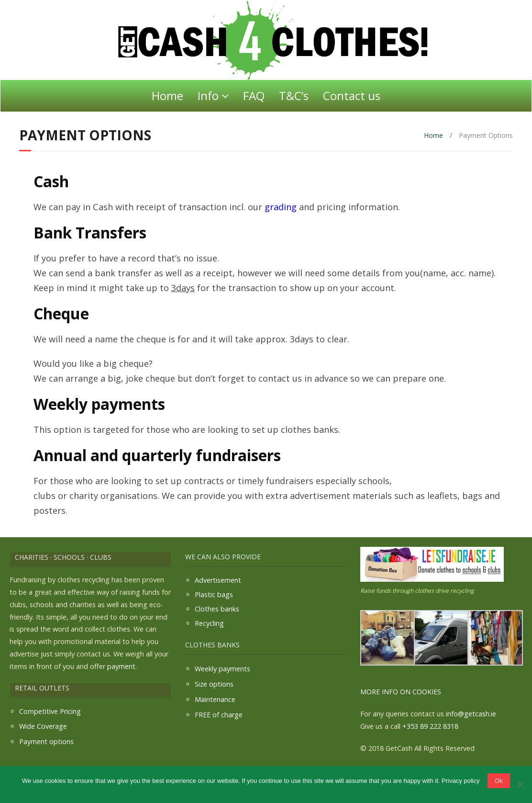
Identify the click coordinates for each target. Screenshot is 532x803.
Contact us (352, 96)
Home (167, 96)
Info (208, 96)
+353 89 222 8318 (430, 726)
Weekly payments (222, 669)
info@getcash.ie (471, 714)
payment (121, 666)
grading (281, 207)
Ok (499, 780)
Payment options (46, 741)
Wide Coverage (43, 726)
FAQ (254, 96)
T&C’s (294, 96)
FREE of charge (219, 715)
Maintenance (215, 699)
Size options (214, 684)
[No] (520, 784)
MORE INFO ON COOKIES (401, 692)
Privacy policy (460, 781)
